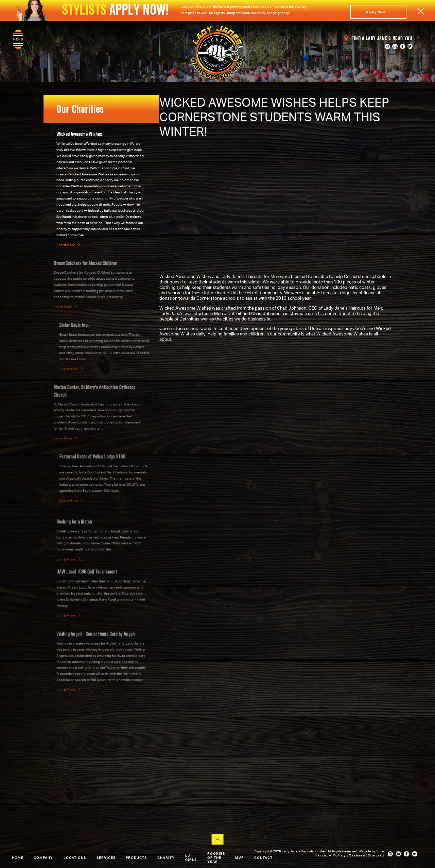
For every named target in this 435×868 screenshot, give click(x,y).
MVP (239, 857)
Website (365, 851)
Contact (263, 857)
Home (18, 857)
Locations (75, 857)
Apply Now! (378, 12)
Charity (166, 857)
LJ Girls (191, 857)
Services (106, 857)
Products (136, 857)
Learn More (68, 245)
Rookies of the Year (216, 857)
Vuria (380, 851)
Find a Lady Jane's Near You (381, 38)
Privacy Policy (331, 855)
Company (43, 857)
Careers (358, 855)
